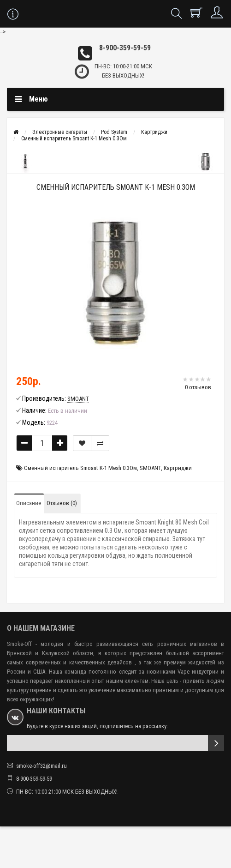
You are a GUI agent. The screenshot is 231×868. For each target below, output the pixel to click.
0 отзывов (198, 387)
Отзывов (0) (62, 503)
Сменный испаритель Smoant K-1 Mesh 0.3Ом (74, 139)
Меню (38, 99)
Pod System (114, 132)
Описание (29, 503)
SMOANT (150, 468)
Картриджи (154, 132)
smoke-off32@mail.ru (41, 766)
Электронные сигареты (60, 132)
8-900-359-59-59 (125, 48)
